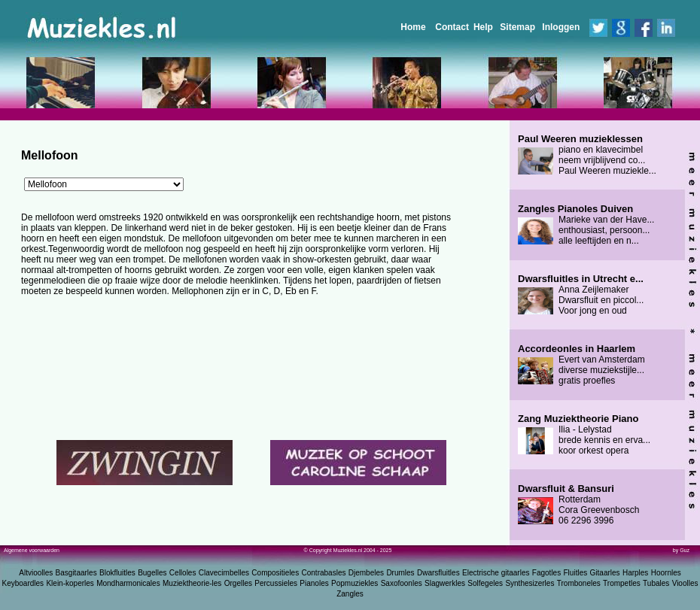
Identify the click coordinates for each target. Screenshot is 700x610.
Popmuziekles (355, 583)
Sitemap (517, 27)
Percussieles (276, 583)
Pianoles (314, 583)
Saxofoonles (402, 583)
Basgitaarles (76, 573)
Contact (452, 27)
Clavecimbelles (224, 573)
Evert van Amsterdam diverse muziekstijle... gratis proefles (581, 365)
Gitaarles (605, 573)
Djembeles (366, 573)
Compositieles (275, 573)
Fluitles (576, 573)
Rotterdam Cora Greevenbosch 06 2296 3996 (578, 505)
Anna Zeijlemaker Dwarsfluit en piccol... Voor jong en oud (581, 295)
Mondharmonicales (128, 583)
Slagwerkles (445, 583)
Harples (635, 573)
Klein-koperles (70, 583)
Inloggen (561, 27)
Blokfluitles (117, 573)
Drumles (400, 573)
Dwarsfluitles (438, 573)
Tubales (656, 583)
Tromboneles (579, 583)
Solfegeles (485, 583)
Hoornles (666, 573)
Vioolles (685, 583)
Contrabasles (324, 573)
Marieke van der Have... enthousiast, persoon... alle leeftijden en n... (586, 225)
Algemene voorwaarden (32, 550)
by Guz (681, 550)
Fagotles (546, 573)
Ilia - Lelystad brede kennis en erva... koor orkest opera (584, 435)
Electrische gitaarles (496, 573)
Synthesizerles (530, 583)
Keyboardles (23, 583)
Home (413, 27)
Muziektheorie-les (192, 583)
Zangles (350, 594)
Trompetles (622, 583)
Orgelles (238, 583)
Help (483, 27)
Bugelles (152, 573)
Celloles (183, 573)
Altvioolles (36, 573)
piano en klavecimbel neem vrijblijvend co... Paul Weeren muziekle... (587, 155)
